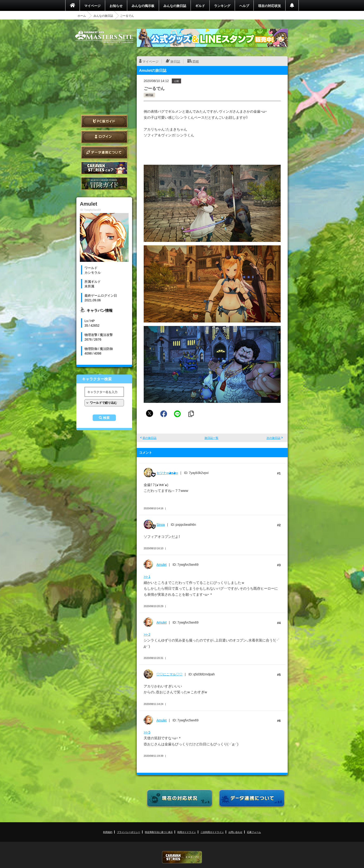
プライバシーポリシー (129, 832)
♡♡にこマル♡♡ (169, 674)
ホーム (82, 16)
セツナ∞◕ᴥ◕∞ (167, 473)
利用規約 (108, 832)
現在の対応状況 (270, 6)
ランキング (222, 6)
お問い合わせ (235, 832)
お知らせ (116, 6)
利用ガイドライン (187, 832)
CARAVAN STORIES (182, 857)
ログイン (104, 137)
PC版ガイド (104, 121)
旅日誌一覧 (211, 438)
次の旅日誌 (273, 438)
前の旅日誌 (149, 438)
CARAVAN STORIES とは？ (104, 168)
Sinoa (161, 524)
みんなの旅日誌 (175, 6)
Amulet (162, 564)
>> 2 (147, 634)
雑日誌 (149, 95)
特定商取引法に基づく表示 (159, 832)
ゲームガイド (104, 183)
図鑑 (196, 61)
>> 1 (147, 576)
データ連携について (104, 152)
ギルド (200, 6)
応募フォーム (254, 832)
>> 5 (147, 732)
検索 (106, 418)
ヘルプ (244, 6)
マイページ (92, 6)
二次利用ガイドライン (212, 832)
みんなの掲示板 (143, 6)
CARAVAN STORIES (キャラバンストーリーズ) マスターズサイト (104, 37)
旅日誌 (175, 61)
